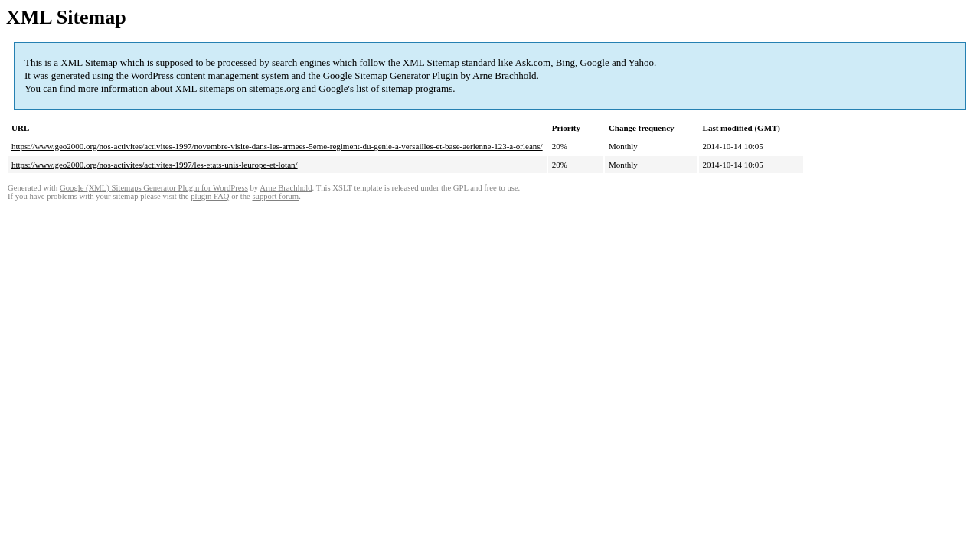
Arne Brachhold (504, 75)
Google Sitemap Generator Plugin (391, 75)
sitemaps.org (274, 88)
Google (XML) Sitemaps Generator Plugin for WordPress (154, 188)
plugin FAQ (210, 196)
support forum (275, 196)
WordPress (152, 75)
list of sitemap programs (404, 88)
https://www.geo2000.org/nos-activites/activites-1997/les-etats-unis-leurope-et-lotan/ (155, 165)
